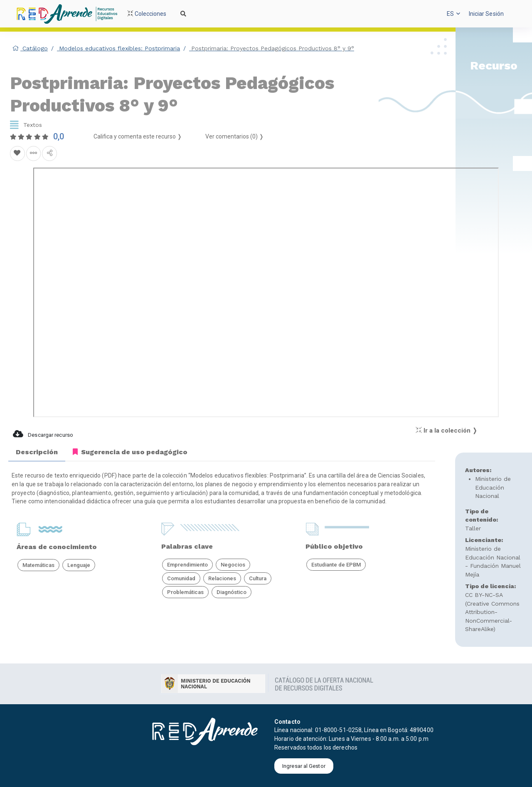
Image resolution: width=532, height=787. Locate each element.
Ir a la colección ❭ (447, 431)
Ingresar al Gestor (304, 766)
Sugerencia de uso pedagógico (130, 452)
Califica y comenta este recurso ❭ (138, 136)
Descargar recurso (43, 434)
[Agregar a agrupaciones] (34, 153)
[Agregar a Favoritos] (17, 153)
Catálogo (30, 48)
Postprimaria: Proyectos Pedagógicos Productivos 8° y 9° (272, 48)
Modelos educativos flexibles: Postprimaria (118, 48)
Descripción (37, 452)
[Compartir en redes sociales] (49, 153)
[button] (454, 14)
